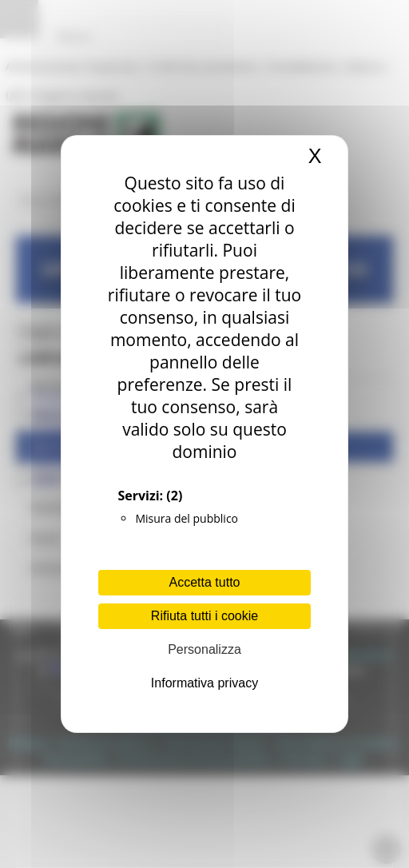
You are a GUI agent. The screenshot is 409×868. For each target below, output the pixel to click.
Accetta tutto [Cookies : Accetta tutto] (205, 582)
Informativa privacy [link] (204, 683)
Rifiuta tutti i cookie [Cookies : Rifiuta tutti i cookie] (204, 616)
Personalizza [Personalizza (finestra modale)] (204, 649)
